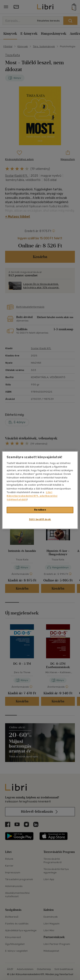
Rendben (40, 510)
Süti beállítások (40, 519)
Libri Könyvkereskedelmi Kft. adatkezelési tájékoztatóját (32, 496)
